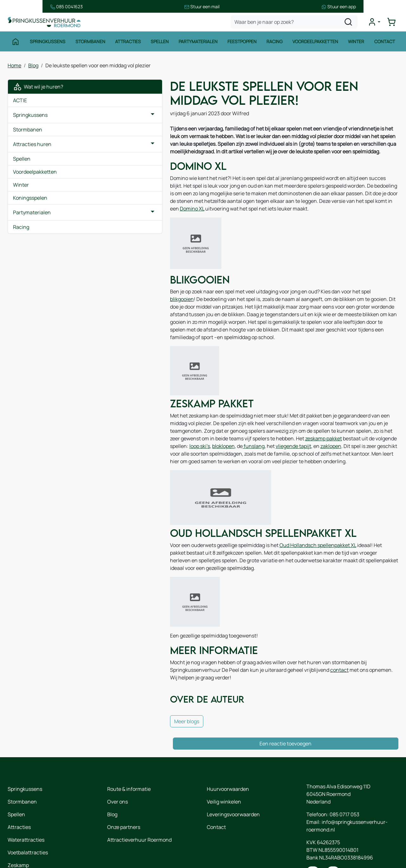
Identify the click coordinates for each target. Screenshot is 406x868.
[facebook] (313, 837)
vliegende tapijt (253, 423)
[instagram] (333, 837)
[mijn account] (376, 23)
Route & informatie (129, 753)
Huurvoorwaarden (228, 753)
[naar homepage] (46, 23)
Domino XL (191, 206)
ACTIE (20, 102)
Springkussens (47, 44)
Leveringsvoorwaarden (233, 778)
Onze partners (124, 791)
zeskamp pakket (347, 415)
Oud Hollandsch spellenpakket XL (255, 523)
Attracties (127, 44)
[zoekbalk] (296, 23)
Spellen (159, 44)
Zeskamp (18, 829)
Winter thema (24, 842)
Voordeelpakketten (316, 44)
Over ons (118, 765)
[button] (90, 117)
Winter (357, 44)
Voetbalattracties (28, 816)
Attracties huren (32, 146)
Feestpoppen (242, 44)
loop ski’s (159, 423)
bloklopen (183, 423)
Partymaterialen (198, 44)
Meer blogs (124, 685)
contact (197, 640)
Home (14, 67)
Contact (386, 44)
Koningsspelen (30, 199)
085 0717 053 (344, 778)
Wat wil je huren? (38, 88)
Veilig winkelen (224, 765)
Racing (275, 44)
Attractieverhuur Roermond (139, 804)
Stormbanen (90, 44)
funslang (213, 423)
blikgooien (321, 290)
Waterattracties (26, 804)
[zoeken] (350, 23)
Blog (33, 67)
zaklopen (290, 423)
